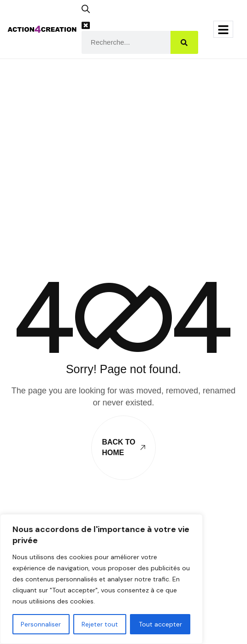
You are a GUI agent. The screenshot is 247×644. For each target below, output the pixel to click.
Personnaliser (41, 624)
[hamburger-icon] (223, 29)
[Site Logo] (42, 29)
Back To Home (123, 447)
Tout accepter (160, 624)
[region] (101, 579)
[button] (89, 12)
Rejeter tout (100, 624)
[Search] (184, 42)
